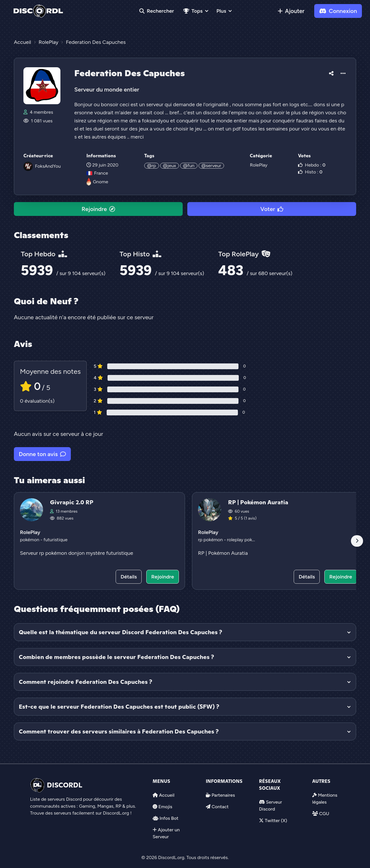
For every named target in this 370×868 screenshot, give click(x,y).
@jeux (170, 166)
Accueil (167, 795)
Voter (272, 209)
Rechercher (157, 11)
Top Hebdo (44, 254)
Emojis (165, 807)
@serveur (211, 166)
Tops (193, 11)
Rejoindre (98, 209)
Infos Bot (169, 818)
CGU (324, 814)
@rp (152, 166)
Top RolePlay (244, 254)
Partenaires (223, 795)
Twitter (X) (276, 821)
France (97, 173)
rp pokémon (211, 540)
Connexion (338, 11)
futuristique (55, 540)
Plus (221, 11)
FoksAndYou (48, 166)
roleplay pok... (241, 540)
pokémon (30, 540)
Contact (220, 807)
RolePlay (259, 165)
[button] (331, 72)
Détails (129, 577)
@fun (189, 166)
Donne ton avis (42, 454)
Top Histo (140, 254)
